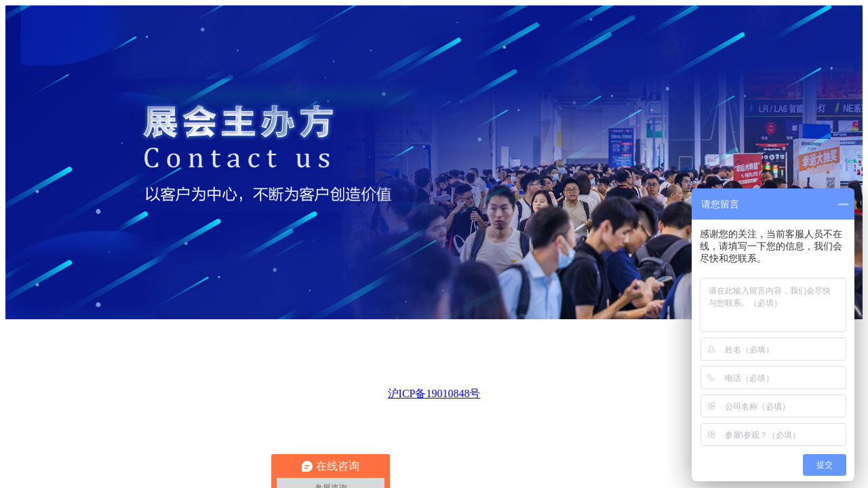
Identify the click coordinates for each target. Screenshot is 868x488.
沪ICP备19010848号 (434, 393)
